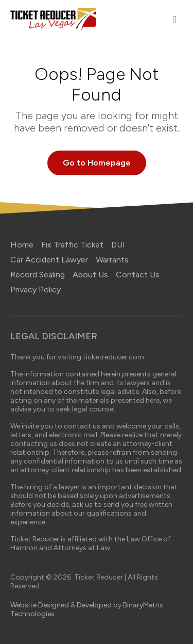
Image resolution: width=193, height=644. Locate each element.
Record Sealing (38, 275)
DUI (118, 245)
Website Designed (40, 605)
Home (22, 245)
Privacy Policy (36, 290)
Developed (94, 605)
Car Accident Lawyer (49, 260)
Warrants (112, 260)
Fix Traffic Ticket (72, 245)
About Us (90, 275)
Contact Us (138, 275)
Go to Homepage (97, 163)
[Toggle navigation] (175, 20)
